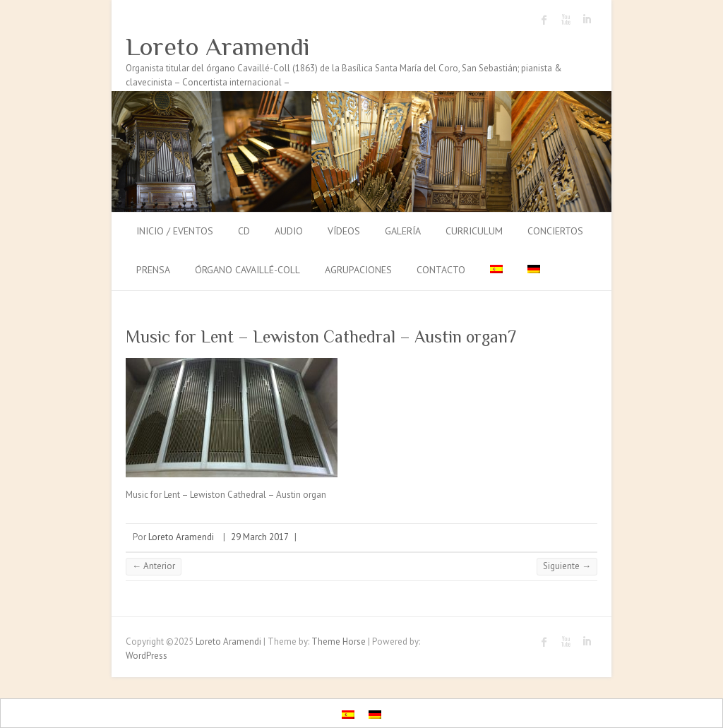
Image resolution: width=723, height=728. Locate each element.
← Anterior (154, 566)
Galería (403, 231)
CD (244, 231)
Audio (289, 231)
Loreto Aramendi (218, 47)
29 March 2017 (260, 537)
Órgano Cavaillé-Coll (247, 270)
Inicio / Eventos (175, 231)
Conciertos (555, 231)
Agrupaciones (358, 270)
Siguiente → (567, 566)
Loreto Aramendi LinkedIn (587, 20)
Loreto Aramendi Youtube (566, 20)
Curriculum (474, 231)
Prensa (153, 270)
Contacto (441, 270)
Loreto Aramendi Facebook (544, 20)
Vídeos (344, 231)
